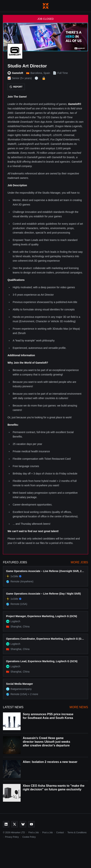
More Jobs (79, 562)
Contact (60, 833)
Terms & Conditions (77, 833)
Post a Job (48, 833)
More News (79, 707)
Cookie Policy (29, 837)
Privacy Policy (12, 837)
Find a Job (34, 833)
